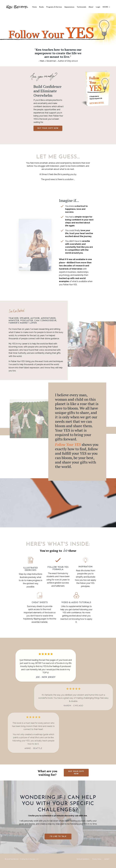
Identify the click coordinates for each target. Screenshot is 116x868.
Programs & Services (57, 7)
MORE (106, 7)
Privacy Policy (97, 862)
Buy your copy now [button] (48, 128)
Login (98, 6)
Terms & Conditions (83, 862)
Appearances (69, 6)
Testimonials (81, 6)
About (91, 6)
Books (41, 6)
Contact (107, 862)
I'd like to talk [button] (58, 840)
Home (34, 6)
